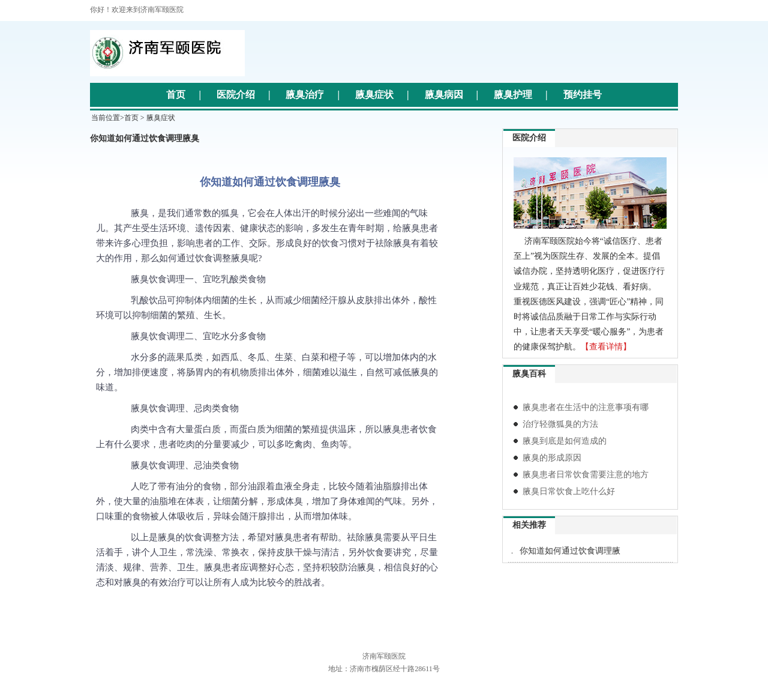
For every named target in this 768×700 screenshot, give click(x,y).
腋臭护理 (513, 95)
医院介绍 (236, 95)
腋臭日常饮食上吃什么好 (569, 491)
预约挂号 (583, 95)
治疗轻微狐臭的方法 (560, 424)
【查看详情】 (606, 347)
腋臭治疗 (305, 95)
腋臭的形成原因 (552, 458)
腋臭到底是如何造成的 (565, 441)
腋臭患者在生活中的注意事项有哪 (586, 407)
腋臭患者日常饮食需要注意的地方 (586, 475)
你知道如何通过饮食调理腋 (570, 551)
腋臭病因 (444, 95)
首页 (176, 95)
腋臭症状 (374, 95)
